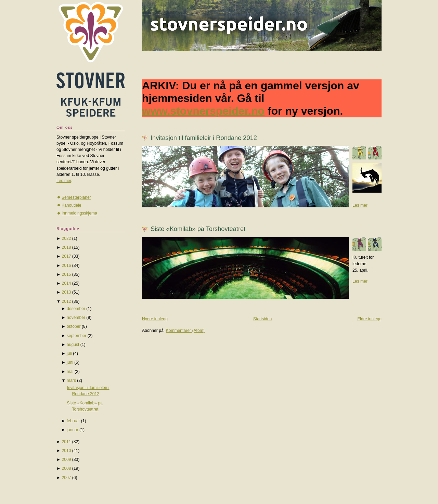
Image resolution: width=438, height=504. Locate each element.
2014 (66, 283)
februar (73, 421)
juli (69, 353)
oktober (74, 326)
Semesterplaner (76, 197)
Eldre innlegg (369, 319)
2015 (66, 274)
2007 (66, 478)
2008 (66, 468)
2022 (66, 238)
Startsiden (263, 319)
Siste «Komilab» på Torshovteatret (198, 229)
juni (70, 362)
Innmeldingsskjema (79, 213)
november (76, 318)
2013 (66, 292)
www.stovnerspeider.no (203, 111)
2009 (66, 460)
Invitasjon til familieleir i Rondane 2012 (204, 138)
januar (73, 430)
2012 (66, 301)
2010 (66, 451)
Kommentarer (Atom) (185, 331)
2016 (66, 266)
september (76, 336)
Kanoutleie (71, 205)
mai (70, 372)
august (73, 345)
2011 (66, 442)
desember (76, 309)
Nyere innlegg (155, 319)
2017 (66, 256)
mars (71, 380)
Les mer (360, 205)
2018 (66, 247)
